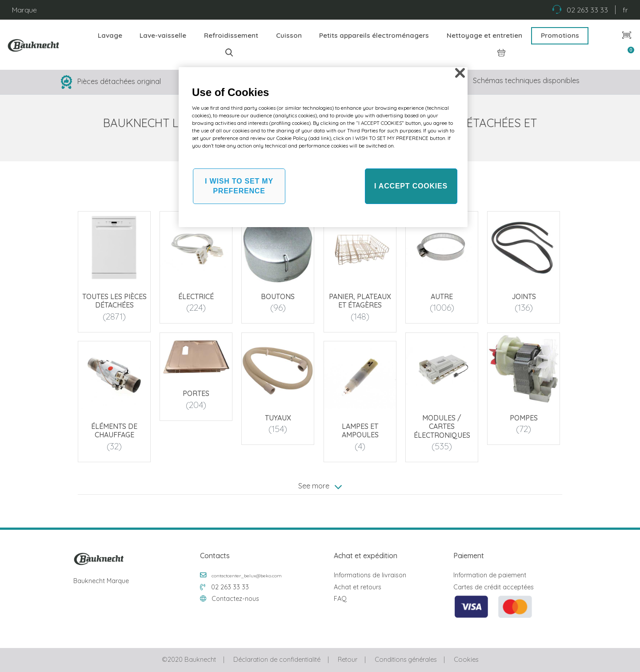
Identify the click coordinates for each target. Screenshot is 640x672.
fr (625, 10)
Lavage (110, 35)
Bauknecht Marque (101, 581)
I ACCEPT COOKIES (411, 186)
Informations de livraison (370, 575)
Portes (196, 394)
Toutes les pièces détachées (114, 301)
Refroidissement (231, 35)
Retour (348, 660)
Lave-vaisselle (163, 35)
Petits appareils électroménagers (374, 35)
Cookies (466, 660)
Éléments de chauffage (114, 431)
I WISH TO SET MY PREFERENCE (239, 186)
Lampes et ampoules (360, 431)
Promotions (560, 35)
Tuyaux (278, 418)
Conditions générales (406, 660)
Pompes (524, 418)
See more (320, 486)
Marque (24, 10)
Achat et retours (358, 587)
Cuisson (289, 35)
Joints (524, 296)
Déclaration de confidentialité (277, 660)
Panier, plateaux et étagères (360, 301)
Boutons (278, 296)
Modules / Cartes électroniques (442, 426)
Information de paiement (490, 575)
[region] (323, 147)
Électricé (196, 296)
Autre (442, 296)
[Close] (460, 73)
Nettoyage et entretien (484, 35)
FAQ (340, 599)
